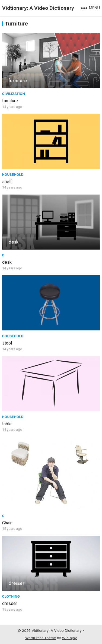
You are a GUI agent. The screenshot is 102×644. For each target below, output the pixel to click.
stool (7, 343)
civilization (14, 94)
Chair (7, 523)
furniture (10, 101)
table (7, 424)
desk (7, 262)
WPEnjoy (69, 638)
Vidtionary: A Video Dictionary (38, 8)
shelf (7, 182)
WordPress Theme (41, 638)
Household (13, 175)
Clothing (11, 596)
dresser (10, 603)
